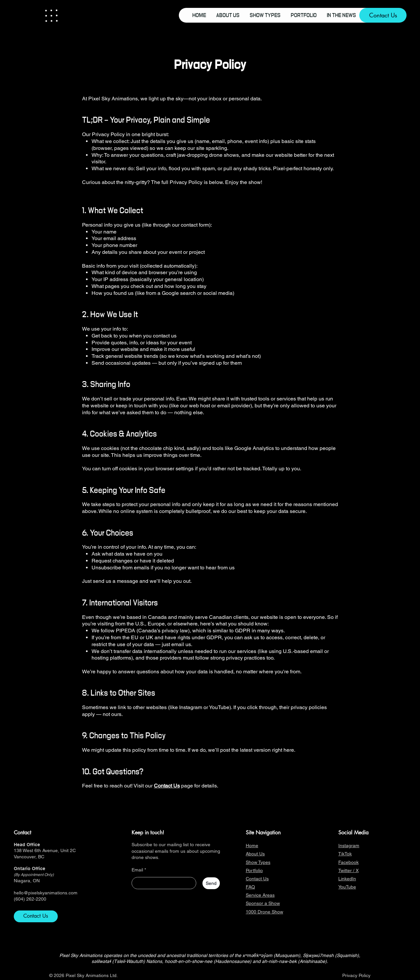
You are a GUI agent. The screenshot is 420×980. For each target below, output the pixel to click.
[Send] (211, 883)
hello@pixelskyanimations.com (46, 893)
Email (137, 870)
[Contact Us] (383, 15)
